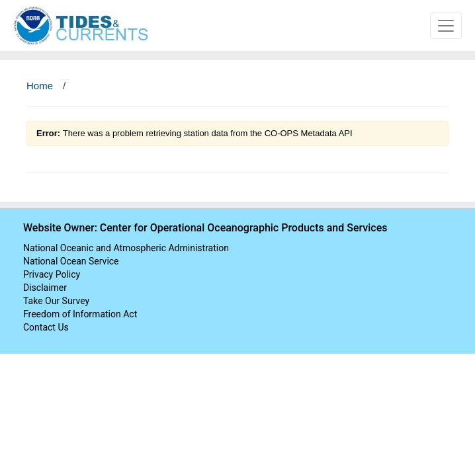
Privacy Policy (52, 274)
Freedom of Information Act (80, 314)
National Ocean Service (71, 261)
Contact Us (46, 327)
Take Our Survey (56, 301)
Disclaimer (45, 288)
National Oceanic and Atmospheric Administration (126, 248)
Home (40, 86)
